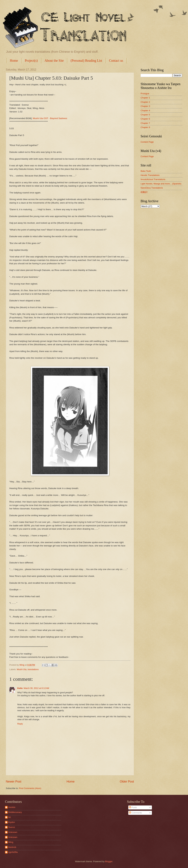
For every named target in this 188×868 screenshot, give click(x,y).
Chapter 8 (145, 127)
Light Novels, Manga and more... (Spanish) (161, 184)
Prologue (145, 94)
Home (14, 61)
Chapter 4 (145, 110)
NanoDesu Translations (152, 188)
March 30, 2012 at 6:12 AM (36, 688)
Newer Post (14, 782)
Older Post (127, 782)
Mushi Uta (22, 669)
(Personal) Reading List (86, 61)
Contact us (116, 61)
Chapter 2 (145, 102)
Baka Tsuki (146, 171)
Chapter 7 (145, 123)
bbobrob (12, 847)
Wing (11, 842)
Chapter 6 (145, 119)
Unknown (13, 832)
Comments (135, 813)
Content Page (147, 142)
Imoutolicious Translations (153, 179)
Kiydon (12, 822)
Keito (20, 688)
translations (33, 669)
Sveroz (12, 827)
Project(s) (31, 61)
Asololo (12, 807)
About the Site (54, 61)
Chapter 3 (145, 106)
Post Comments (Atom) (30, 788)
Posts (133, 807)
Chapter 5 (145, 115)
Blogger (109, 861)
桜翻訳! (144, 192)
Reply (20, 724)
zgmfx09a (13, 852)
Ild (9, 817)
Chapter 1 (145, 98)
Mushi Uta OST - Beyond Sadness (50, 118)
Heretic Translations (150, 175)
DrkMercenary (15, 812)
